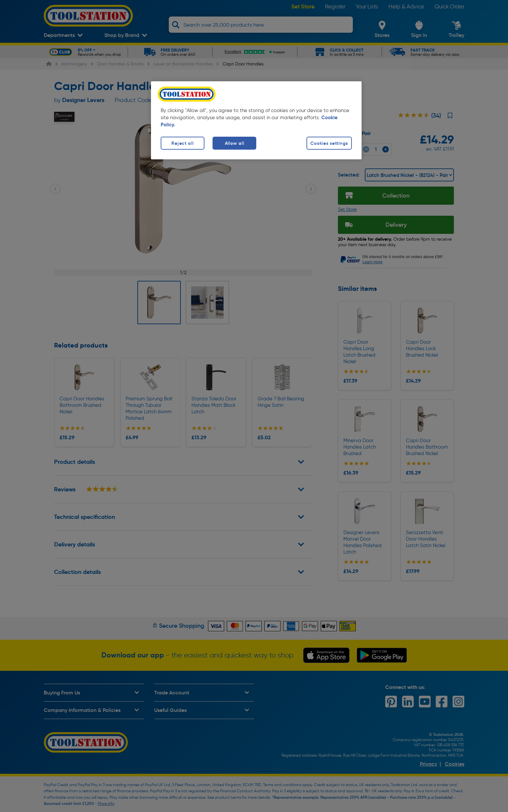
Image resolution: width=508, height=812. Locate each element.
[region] (256, 120)
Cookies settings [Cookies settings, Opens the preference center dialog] (329, 143)
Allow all (234, 143)
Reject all (182, 143)
